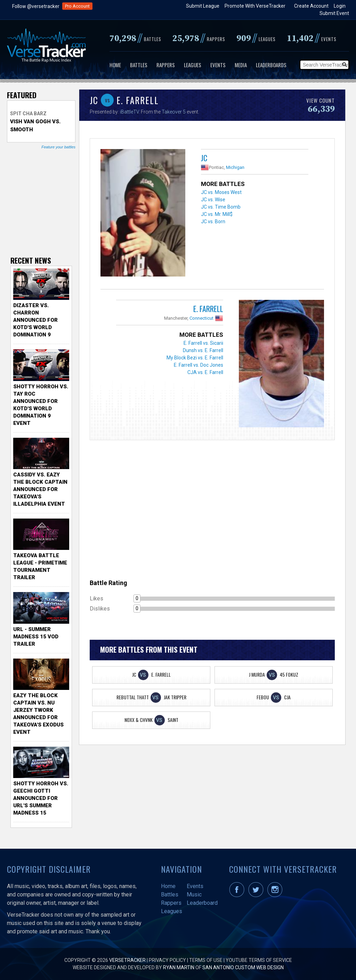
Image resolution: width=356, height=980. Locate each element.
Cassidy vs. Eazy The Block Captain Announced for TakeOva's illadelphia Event (40, 489)
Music (194, 895)
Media (241, 65)
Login (340, 6)
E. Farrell (208, 309)
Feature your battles (58, 147)
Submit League (203, 6)
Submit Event (334, 13)
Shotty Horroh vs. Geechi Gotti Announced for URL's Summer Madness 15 (41, 798)
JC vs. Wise (213, 200)
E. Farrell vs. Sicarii (203, 343)
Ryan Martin (179, 967)
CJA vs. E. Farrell (205, 372)
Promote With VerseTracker (255, 6)
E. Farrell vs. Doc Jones (199, 365)
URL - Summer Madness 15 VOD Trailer (36, 637)
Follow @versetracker (36, 6)
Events (218, 65)
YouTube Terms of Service (259, 960)
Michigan (235, 167)
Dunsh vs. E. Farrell (203, 350)
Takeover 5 (174, 112)
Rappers (166, 65)
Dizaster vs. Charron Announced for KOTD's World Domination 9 (35, 320)
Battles (139, 65)
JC (204, 158)
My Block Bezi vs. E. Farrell (195, 358)
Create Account (311, 6)
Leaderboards (271, 65)
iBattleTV (129, 112)
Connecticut (201, 318)
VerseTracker (127, 960)
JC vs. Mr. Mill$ (217, 214)
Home (115, 65)
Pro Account (77, 6)
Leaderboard (202, 903)
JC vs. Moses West (221, 192)
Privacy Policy (167, 960)
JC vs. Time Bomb (221, 207)
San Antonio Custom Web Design (243, 967)
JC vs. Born (213, 221)
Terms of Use (206, 960)
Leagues (193, 65)
